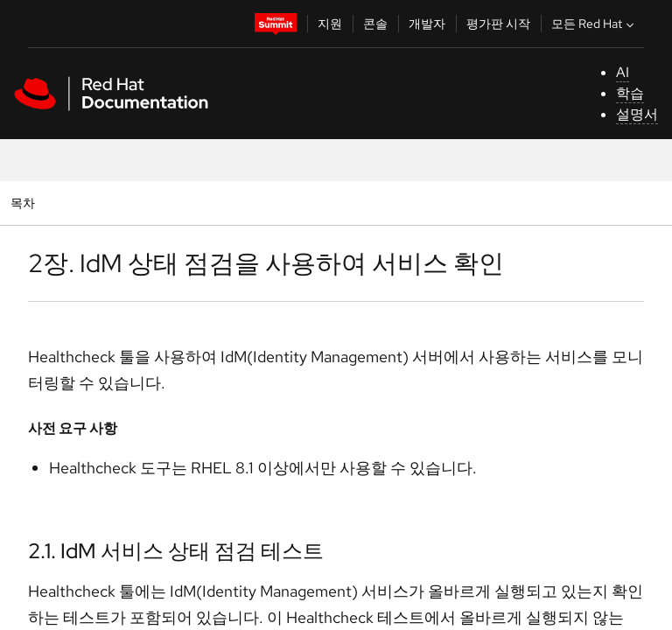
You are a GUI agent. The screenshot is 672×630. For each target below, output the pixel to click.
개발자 (427, 24)
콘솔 (375, 24)
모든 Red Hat (595, 24)
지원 (330, 24)
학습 (630, 93)
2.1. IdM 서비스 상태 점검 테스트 (176, 551)
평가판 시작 (498, 24)
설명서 (637, 114)
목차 (25, 203)
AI (623, 72)
